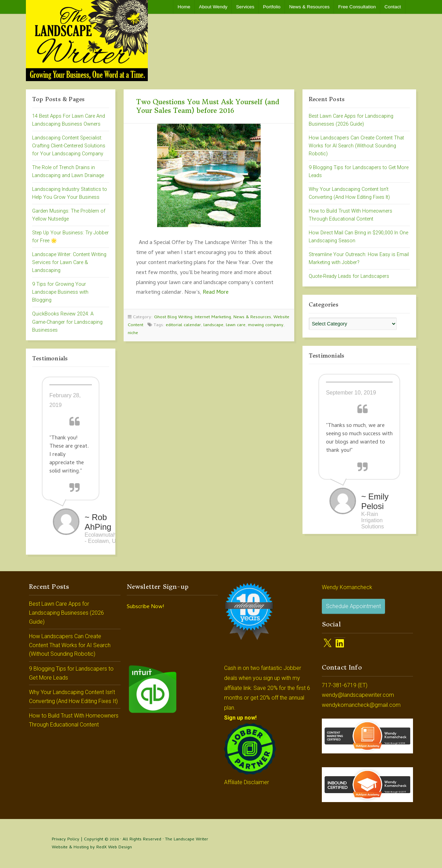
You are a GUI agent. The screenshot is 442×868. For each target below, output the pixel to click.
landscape (213, 325)
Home (184, 7)
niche (133, 333)
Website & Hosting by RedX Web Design (92, 847)
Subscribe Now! (145, 607)
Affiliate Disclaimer (247, 782)
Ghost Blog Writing (173, 317)
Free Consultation (357, 7)
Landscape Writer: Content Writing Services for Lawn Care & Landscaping (69, 262)
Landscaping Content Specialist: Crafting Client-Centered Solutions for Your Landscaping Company (69, 146)
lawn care (236, 325)
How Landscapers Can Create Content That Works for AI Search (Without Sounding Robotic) (356, 146)
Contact (393, 7)
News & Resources (309, 7)
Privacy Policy (66, 840)
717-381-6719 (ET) (345, 685)
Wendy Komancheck (347, 587)
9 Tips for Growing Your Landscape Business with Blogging (60, 292)
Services (245, 7)
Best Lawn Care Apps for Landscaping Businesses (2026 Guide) (66, 613)
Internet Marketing (213, 317)
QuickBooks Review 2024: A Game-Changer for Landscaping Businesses (67, 322)
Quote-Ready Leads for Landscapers (349, 276)
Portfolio (272, 7)
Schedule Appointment (353, 606)
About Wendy (213, 7)
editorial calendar (183, 325)
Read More (216, 293)
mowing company (266, 325)
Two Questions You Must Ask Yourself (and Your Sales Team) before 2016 (208, 106)
